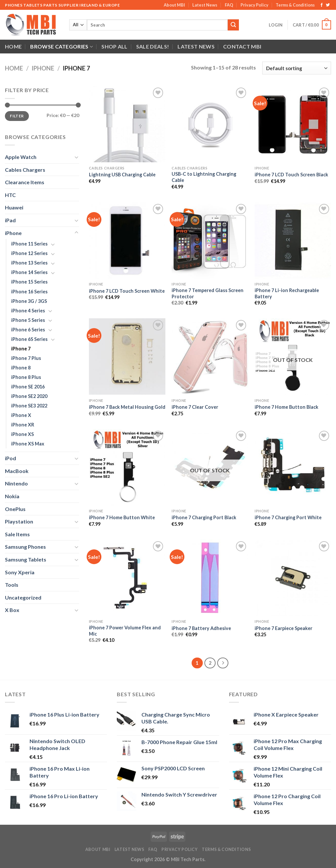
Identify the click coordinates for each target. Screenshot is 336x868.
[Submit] (233, 25)
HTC (10, 195)
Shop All (115, 46)
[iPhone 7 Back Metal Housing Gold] (127, 356)
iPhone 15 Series (29, 282)
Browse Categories (62, 47)
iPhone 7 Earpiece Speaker (283, 628)
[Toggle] (76, 157)
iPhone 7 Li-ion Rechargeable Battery (287, 293)
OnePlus (15, 509)
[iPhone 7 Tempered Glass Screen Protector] (210, 240)
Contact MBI (242, 46)
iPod (10, 458)
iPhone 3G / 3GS (29, 301)
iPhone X (21, 415)
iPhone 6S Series (29, 339)
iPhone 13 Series (29, 263)
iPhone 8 (21, 368)
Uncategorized (23, 597)
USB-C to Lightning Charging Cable (204, 177)
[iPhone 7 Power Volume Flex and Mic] (127, 578)
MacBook (17, 471)
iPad (10, 220)
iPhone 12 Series (29, 253)
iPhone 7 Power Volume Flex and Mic (125, 631)
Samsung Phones (25, 547)
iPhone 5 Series (28, 320)
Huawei (14, 207)
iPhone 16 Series (29, 292)
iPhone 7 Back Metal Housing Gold (127, 407)
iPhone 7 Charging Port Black (204, 517)
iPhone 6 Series (28, 330)
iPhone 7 (21, 349)
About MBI (174, 5)
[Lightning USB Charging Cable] (127, 124)
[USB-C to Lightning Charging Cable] (210, 124)
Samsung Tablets (26, 559)
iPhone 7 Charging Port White (288, 517)
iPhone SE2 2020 (29, 396)
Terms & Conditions (295, 5)
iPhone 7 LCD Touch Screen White (127, 291)
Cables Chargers (25, 170)
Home (13, 46)
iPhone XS (22, 434)
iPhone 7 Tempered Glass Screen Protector (208, 293)
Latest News (205, 5)
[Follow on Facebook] (322, 5)
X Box (12, 610)
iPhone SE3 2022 (29, 406)
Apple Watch (21, 157)
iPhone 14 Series (29, 272)
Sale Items (17, 534)
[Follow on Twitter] (328, 5)
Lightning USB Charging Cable (122, 175)
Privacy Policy (254, 5)
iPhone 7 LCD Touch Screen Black (291, 175)
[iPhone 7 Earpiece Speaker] (293, 578)
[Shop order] (297, 68)
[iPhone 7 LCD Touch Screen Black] (293, 124)
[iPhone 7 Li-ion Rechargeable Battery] (293, 240)
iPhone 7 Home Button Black (286, 407)
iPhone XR (23, 425)
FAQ (229, 5)
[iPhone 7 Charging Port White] (293, 467)
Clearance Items (25, 182)
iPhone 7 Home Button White (122, 517)
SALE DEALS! (153, 46)
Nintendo (16, 483)
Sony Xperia (20, 572)
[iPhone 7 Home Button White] (127, 467)
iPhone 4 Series (28, 311)
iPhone (43, 68)
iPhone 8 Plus (26, 377)
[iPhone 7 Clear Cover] (210, 356)
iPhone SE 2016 (28, 387)
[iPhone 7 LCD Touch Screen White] (127, 240)
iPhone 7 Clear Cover (195, 407)
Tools (12, 585)
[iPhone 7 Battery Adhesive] (210, 578)
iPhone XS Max (28, 444)
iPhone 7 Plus (26, 358)
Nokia (12, 496)
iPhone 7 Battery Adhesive (201, 628)
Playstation (19, 521)
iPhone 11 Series (29, 244)
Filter (17, 116)
